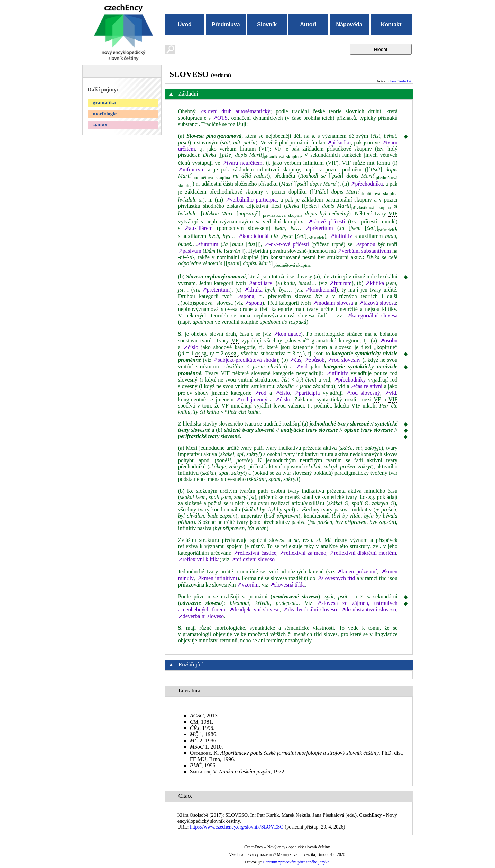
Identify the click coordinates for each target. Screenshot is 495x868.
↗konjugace (287, 334)
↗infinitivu (191, 169)
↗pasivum (190, 251)
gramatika (104, 102)
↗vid (302, 366)
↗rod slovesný (344, 360)
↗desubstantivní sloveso (368, 610)
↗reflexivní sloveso (253, 559)
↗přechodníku (366, 184)
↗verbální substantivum (364, 251)
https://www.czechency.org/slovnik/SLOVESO (237, 827)
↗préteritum (319, 228)
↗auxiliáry (260, 283)
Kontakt (391, 24)
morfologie (105, 114)
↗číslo (191, 347)
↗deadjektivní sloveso (254, 610)
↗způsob (314, 360)
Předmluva (226, 24)
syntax (100, 125)
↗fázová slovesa (377, 303)
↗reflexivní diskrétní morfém (363, 553)
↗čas (295, 360)
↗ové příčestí (326, 221)
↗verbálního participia (251, 200)
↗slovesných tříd (336, 578)
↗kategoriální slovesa (372, 316)
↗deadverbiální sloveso (310, 610)
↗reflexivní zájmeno (303, 553)
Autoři (308, 24)
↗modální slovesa (333, 303)
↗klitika (375, 283)
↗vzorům (248, 585)
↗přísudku (339, 142)
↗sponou (365, 244)
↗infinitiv (341, 236)
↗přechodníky (350, 380)
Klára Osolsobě (399, 81)
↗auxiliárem (198, 228)
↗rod (260, 393)
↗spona (246, 296)
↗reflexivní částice (255, 553)
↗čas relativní (366, 386)
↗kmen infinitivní (217, 578)
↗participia (307, 393)
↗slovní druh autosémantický (235, 111)
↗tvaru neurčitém (242, 163)
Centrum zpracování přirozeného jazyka (296, 862)
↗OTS (220, 118)
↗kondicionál (253, 236)
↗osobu (389, 341)
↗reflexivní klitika (199, 559)
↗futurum (207, 244)
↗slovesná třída (287, 585)
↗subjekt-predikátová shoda (245, 360)
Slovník (267, 24)
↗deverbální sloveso (201, 616)
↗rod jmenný (252, 399)
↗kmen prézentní (357, 571)
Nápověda (349, 24)
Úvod (185, 24)
